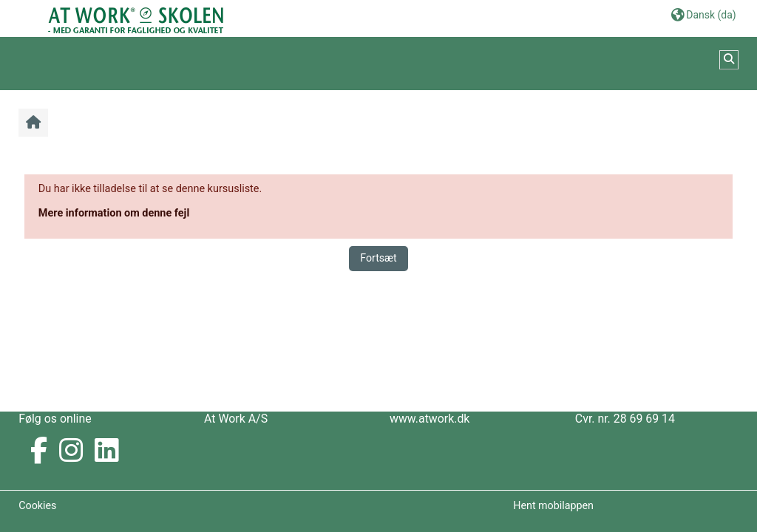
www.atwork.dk (430, 419)
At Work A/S (236, 419)
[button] (704, 14)
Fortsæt (378, 258)
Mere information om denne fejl (114, 213)
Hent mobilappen (553, 505)
